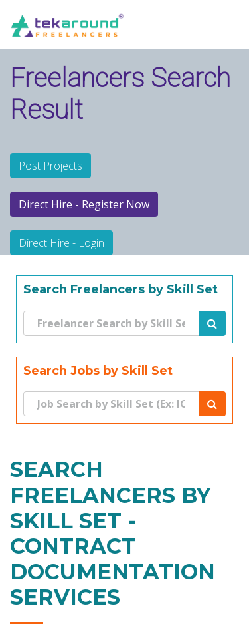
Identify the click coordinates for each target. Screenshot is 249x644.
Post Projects (50, 166)
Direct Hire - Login (61, 243)
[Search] (112, 323)
